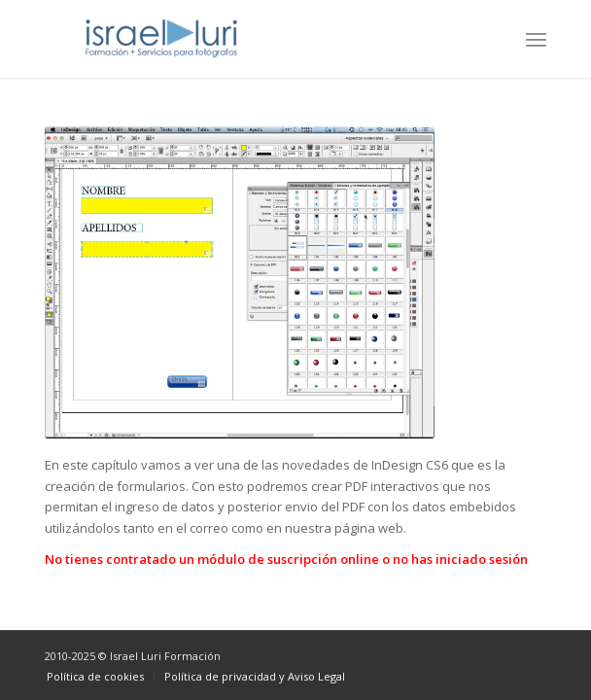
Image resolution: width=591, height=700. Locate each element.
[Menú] (536, 39)
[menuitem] (536, 39)
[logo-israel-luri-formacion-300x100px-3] (245, 39)
